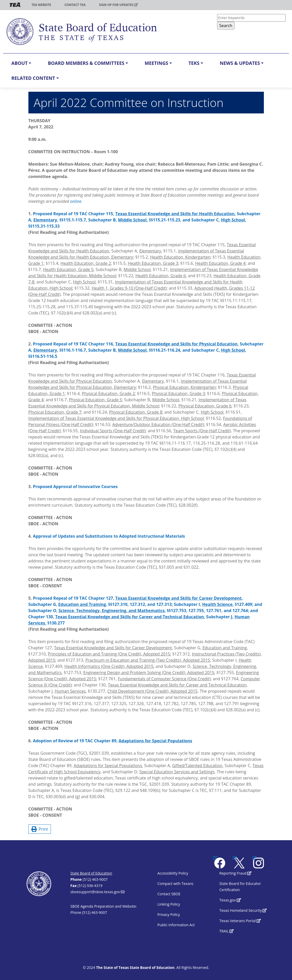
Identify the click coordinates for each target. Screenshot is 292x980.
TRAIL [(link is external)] (227, 931)
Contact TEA (75, 5)
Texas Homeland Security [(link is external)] (243, 910)
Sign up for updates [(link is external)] (119, 5)
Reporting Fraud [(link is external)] (236, 873)
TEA (15, 5)
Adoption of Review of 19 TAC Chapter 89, (112, 741)
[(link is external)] (220, 862)
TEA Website (41, 5)
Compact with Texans (175, 883)
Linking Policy (169, 904)
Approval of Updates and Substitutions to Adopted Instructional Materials (109, 536)
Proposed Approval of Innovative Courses (75, 487)
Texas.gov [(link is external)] (230, 900)
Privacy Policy (169, 915)
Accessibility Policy (173, 873)
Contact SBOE (169, 894)
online (76, 201)
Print (40, 829)
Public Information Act (176, 925)
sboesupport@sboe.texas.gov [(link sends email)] (97, 892)
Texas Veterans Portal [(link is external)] (240, 921)
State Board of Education (91, 873)
